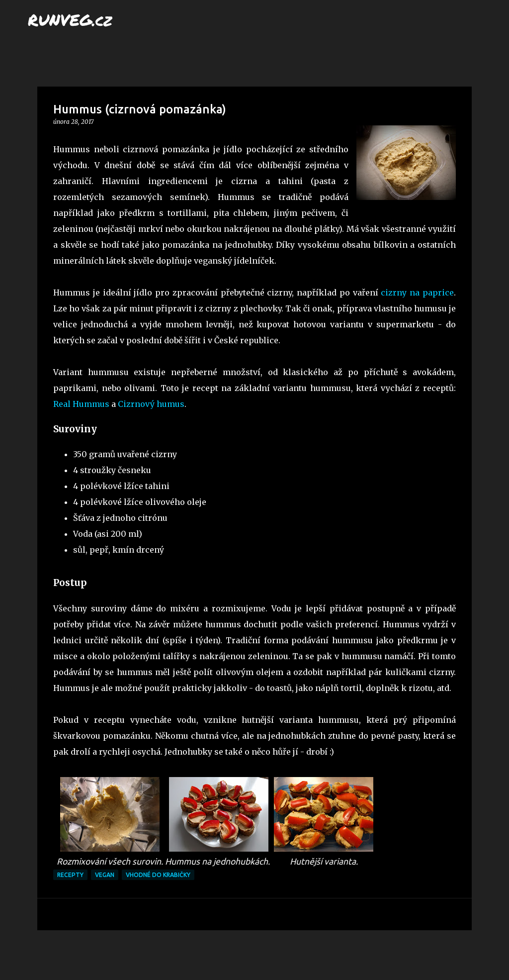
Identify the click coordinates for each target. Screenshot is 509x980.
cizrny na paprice (417, 293)
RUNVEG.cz (70, 19)
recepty (70, 875)
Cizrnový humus (151, 404)
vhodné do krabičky (158, 875)
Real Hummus (81, 404)
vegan (105, 875)
